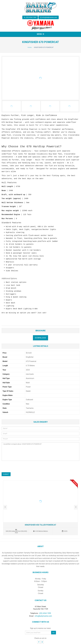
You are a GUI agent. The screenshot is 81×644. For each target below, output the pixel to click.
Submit (6, 462)
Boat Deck (61, 640)
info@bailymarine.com (50, 17)
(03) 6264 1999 (31, 17)
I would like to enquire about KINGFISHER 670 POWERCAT (40, 439)
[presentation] (18, 454)
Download (40, 326)
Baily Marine (27, 640)
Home (30, 47)
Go (54, 621)
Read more (40, 496)
